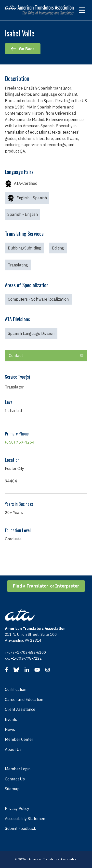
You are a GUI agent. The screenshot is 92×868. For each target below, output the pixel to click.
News (10, 729)
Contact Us (15, 779)
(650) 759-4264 (20, 442)
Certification (16, 689)
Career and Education (24, 699)
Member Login (18, 769)
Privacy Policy (17, 808)
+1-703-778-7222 (26, 658)
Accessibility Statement (26, 819)
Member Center (19, 739)
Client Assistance (20, 709)
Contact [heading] (16, 356)
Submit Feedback (20, 828)
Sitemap (12, 789)
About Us (13, 749)
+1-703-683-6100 (30, 652)
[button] (82, 356)
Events (11, 719)
